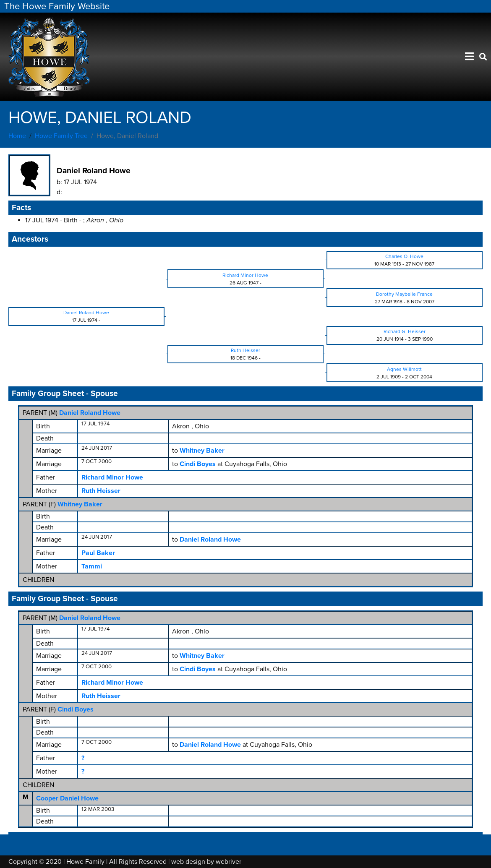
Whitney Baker (80, 504)
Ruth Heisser (101, 491)
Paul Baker (98, 553)
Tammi (92, 566)
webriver (229, 862)
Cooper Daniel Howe (67, 798)
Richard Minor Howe (112, 477)
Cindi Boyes (76, 709)
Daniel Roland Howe (90, 413)
